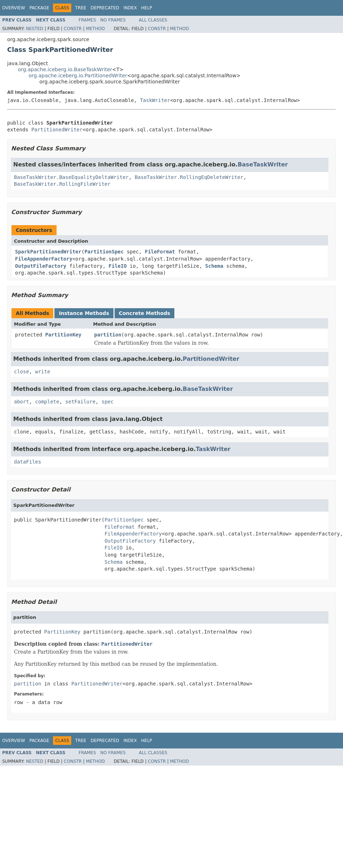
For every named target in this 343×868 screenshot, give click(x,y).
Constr (73, 29)
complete (47, 402)
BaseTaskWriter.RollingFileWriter (62, 184)
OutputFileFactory (41, 266)
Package (39, 8)
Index (130, 8)
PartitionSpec (104, 252)
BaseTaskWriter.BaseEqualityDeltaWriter (71, 177)
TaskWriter (155, 100)
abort (21, 402)
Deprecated (105, 8)
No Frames (113, 20)
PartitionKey (63, 335)
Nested (34, 29)
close (21, 372)
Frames (88, 20)
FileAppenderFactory (44, 259)
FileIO (118, 266)
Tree (81, 8)
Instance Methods (84, 313)
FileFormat (160, 252)
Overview (14, 8)
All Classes (153, 20)
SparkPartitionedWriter (48, 252)
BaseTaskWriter (263, 164)
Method (95, 29)
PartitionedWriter (57, 130)
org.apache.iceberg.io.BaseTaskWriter (65, 69)
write (43, 372)
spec (107, 402)
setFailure (80, 402)
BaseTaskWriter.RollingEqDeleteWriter (189, 177)
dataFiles (28, 462)
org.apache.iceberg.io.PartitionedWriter (78, 76)
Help (147, 8)
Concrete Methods (145, 313)
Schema (214, 266)
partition (108, 335)
